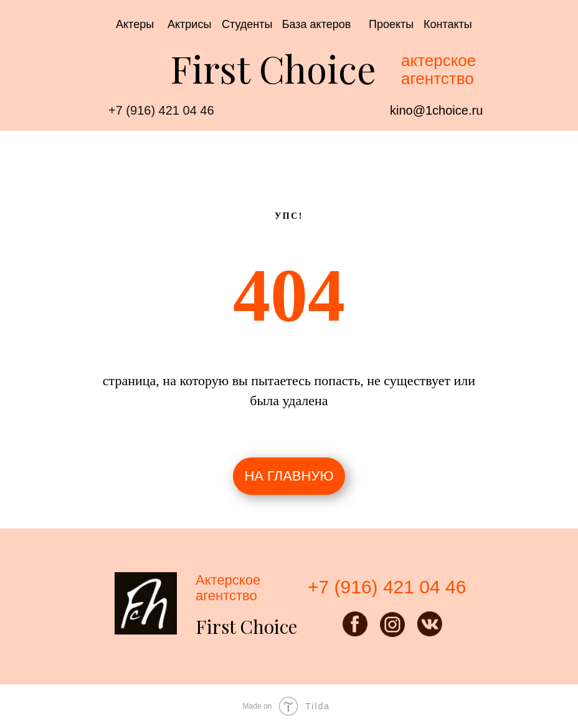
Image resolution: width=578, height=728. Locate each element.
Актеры (135, 24)
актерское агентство (438, 69)
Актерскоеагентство (228, 588)
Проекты (391, 24)
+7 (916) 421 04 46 (161, 110)
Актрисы (189, 24)
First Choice (273, 68)
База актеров (317, 24)
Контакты (448, 24)
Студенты (247, 24)
